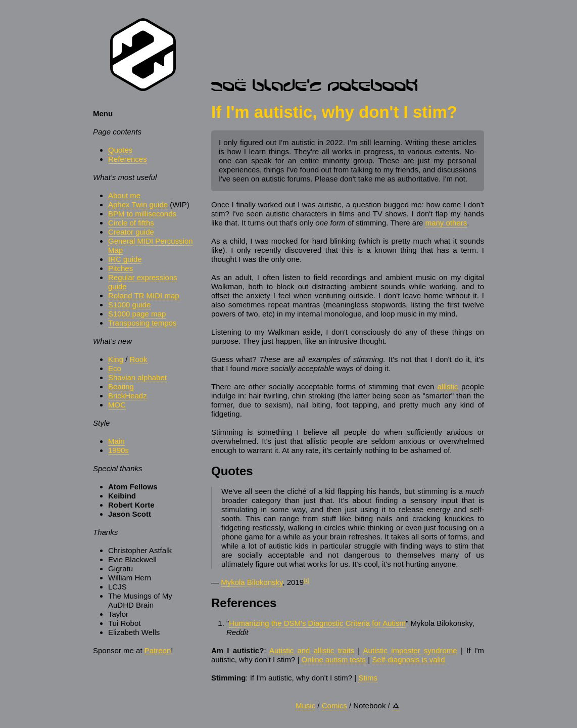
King (116, 359)
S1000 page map (137, 314)
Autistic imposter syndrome (410, 650)
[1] (306, 580)
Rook (139, 359)
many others (446, 223)
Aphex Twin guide (138, 204)
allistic (448, 386)
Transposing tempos (142, 323)
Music (305, 706)
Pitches (121, 268)
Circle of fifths (131, 223)
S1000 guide (129, 305)
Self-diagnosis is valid (408, 659)
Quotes (120, 150)
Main (116, 441)
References (128, 159)
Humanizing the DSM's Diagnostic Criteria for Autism (317, 623)
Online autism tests (334, 659)
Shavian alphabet (137, 377)
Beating (121, 386)
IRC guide (125, 259)
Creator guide (131, 232)
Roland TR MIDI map (144, 295)
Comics (334, 706)
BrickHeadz (128, 396)
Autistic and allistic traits (312, 650)
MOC (117, 405)
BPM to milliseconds (142, 214)
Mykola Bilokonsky (252, 582)
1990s (118, 450)
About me (124, 195)
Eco (115, 368)
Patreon (158, 650)
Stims (368, 678)
